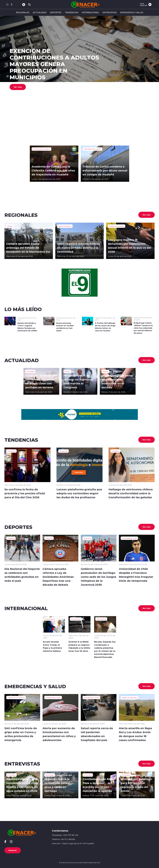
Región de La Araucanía (16, 698)
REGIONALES (23, 12)
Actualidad (30, 371)
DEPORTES (56, 12)
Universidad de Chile (129, 538)
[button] (72, 120)
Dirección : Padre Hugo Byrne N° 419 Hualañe (73, 843)
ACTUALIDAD (40, 12)
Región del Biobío (65, 226)
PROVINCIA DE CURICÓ (41, 149)
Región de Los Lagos (117, 226)
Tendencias (11, 451)
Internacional (50, 619)
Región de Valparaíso (129, 698)
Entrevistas (11, 775)
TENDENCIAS (72, 12)
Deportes (11, 538)
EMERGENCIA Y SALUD (132, 12)
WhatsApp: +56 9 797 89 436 (65, 835)
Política (10, 226)
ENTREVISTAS (110, 12)
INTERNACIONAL (90, 12)
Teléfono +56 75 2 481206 (63, 839)
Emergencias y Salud (53, 698)
